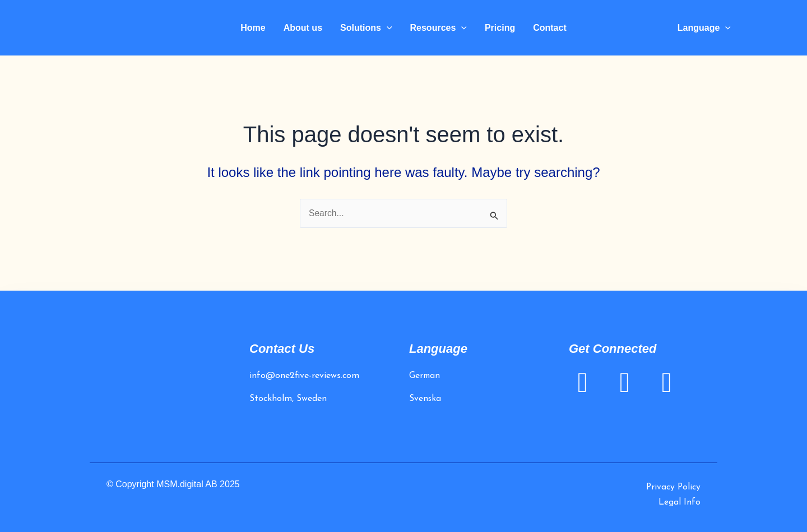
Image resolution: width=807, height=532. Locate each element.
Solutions (366, 28)
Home (253, 28)
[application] (387, 28)
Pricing (500, 28)
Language (704, 28)
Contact (550, 28)
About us (303, 28)
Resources (439, 28)
